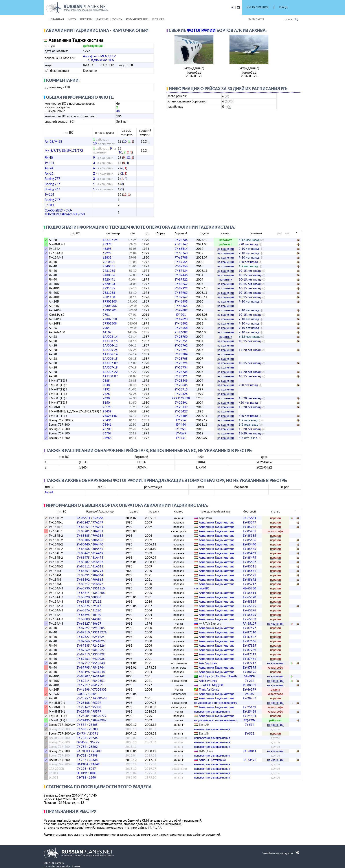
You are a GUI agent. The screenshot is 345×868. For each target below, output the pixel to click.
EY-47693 (181, 319)
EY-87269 (83, 650)
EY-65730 (83, 588)
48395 (107, 249)
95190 (107, 407)
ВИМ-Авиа (206, 751)
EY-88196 (83, 672)
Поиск (291, 19)
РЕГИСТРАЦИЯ (257, 7)
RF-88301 (250, 685)
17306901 (110, 310)
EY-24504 (83, 716)
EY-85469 (83, 553)
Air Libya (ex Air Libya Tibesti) (218, 676)
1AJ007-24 (110, 240)
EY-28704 (181, 354)
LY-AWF (181, 433)
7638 (106, 398)
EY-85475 (83, 558)
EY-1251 (82, 685)
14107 (107, 332)
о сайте (158, 19)
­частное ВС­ (202, 588)
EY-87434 (181, 271)
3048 (106, 385)
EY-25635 (181, 385)
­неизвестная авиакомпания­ (212, 711)
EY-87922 (181, 288)
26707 (107, 433)
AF (159, 828)
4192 (106, 389)
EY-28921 (181, 376)
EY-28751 (181, 341)
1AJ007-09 (110, 363)
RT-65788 (181, 257)
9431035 (109, 271)
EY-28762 (181, 345)
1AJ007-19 (110, 367)
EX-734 (82, 733)
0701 (106, 315)
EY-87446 (181, 275)
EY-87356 (181, 266)
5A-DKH (250, 676)
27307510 (110, 319)
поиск (117, 19)
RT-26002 (181, 332)
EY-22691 (181, 403)
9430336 (109, 275)
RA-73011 (83, 751)
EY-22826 (181, 394)
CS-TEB (81, 777)
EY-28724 (181, 363)
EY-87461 (83, 659)
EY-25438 (83, 711)
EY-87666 (83, 641)
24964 (107, 438)
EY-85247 (83, 522)
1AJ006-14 (110, 354)
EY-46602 (181, 323)
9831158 (109, 297)
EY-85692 (83, 580)
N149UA (82, 764)
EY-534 (81, 725)
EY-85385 (83, 536)
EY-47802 (181, 310)
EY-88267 (181, 284)
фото (72, 19)
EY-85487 (83, 562)
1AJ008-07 (110, 376)
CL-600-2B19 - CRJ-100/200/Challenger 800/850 (65, 212)
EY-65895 (83, 615)
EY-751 (181, 438)
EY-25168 (83, 703)
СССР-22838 (181, 398)
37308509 (110, 323)
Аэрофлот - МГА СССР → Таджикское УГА (99, 58)
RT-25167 (181, 244)
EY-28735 (181, 372)
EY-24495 (83, 720)
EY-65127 (83, 624)
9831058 (109, 293)
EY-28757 (83, 698)
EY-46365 (181, 306)
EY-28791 (181, 350)
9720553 (109, 284)
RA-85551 (83, 518)
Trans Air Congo (209, 689)
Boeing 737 (52, 179)
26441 (107, 425)
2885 (106, 381)
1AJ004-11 (110, 345)
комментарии (137, 19)
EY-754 (81, 747)
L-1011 (49, 205)
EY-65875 (83, 606)
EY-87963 (181, 293)
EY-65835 (83, 602)
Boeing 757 (52, 184)
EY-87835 (83, 646)
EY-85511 (83, 566)
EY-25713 (181, 389)
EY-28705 (181, 359)
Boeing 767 (52, 189)
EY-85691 (83, 575)
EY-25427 (181, 411)
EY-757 (81, 760)
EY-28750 (181, 337)
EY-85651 (83, 571)
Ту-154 (49, 194)
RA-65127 (250, 624)
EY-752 (81, 755)
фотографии (201, 30)
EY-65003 (83, 619)
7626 (106, 394)
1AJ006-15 (110, 359)
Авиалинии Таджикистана (217, 522)
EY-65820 (83, 597)
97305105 (110, 301)
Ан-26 (49, 173)
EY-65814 (181, 249)
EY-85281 (83, 531)
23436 (107, 420)
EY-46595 (181, 301)
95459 (107, 411)
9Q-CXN (250, 720)
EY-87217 (83, 663)
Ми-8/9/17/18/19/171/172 (64, 150)
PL (154, 828)
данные (102, 19)
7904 (106, 328)
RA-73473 (250, 760)
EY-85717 (83, 584)
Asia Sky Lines (208, 663)
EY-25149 (181, 407)
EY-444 (181, 425)
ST (149, 828)
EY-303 (81, 769)
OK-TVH (82, 742)
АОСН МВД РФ (213, 685)
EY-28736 (181, 240)
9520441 (109, 279)
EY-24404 (181, 416)
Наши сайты (256, 19)
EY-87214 (83, 681)
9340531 (109, 266)
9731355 (109, 288)
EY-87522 (181, 279)
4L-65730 (250, 588)
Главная (57, 19)
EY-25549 (181, 381)
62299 (107, 253)
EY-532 (250, 733)
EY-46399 (83, 689)
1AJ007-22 (110, 372)
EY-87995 (83, 667)
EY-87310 (83, 632)
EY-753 (81, 738)
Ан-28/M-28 (53, 141)
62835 (107, 257)
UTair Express (212, 624)
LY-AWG (181, 429)
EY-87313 (83, 654)
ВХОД (283, 7)
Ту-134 (49, 163)
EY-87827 (83, 637)
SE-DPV (82, 773)
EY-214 (250, 681)
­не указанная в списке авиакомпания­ (218, 703)
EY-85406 (83, 540)
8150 (106, 403)
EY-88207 (83, 676)
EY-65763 (181, 253)
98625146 (110, 416)
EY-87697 (83, 628)
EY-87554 (181, 262)
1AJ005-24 (110, 350)
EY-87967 (181, 297)
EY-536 (81, 729)
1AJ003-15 (110, 341)
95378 (107, 244)
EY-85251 (83, 527)
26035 (81, 694)
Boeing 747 (52, 200)
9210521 (109, 262)
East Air (204, 725)
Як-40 (49, 158)
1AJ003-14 (110, 337)
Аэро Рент (206, 518)
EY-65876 (83, 610)
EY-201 (181, 315)
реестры (86, 19)
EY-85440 (83, 544)
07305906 (110, 306)
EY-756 (181, 420)
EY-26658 (181, 328)
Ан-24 (49, 168)
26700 (107, 429)
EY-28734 (181, 367)
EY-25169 (83, 707)
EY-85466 (83, 549)
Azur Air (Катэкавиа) (212, 760)
